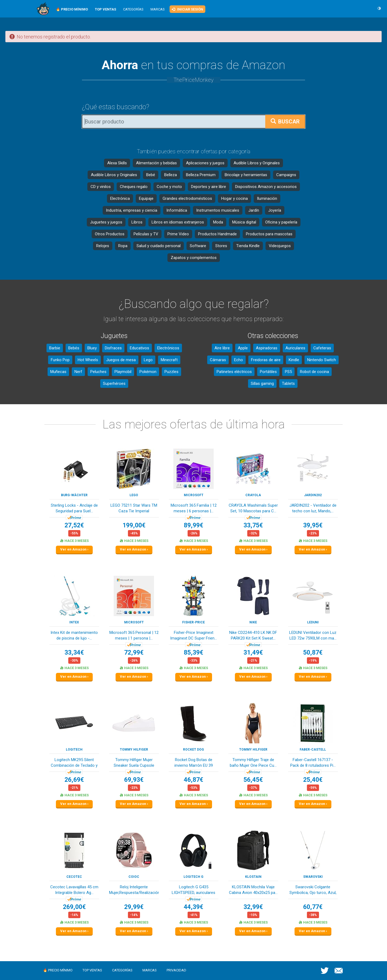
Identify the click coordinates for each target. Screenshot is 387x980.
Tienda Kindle (248, 246)
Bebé (151, 175)
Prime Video (178, 234)
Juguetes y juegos (106, 222)
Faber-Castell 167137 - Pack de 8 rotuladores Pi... (313, 763)
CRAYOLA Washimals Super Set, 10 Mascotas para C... (253, 508)
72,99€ (134, 653)
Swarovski (313, 877)
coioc (134, 877)
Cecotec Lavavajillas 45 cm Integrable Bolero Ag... (74, 890)
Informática (177, 210)
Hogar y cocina (234, 198)
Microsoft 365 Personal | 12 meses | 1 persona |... (134, 635)
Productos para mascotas (269, 234)
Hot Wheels (88, 360)
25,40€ (313, 780)
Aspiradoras (267, 348)
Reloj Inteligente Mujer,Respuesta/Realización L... (134, 890)
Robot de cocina (314, 372)
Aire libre (222, 348)
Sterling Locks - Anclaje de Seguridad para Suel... (74, 508)
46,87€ (193, 780)
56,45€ (253, 780)
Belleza (171, 175)
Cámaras (218, 360)
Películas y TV (146, 234)
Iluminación (267, 198)
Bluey (92, 348)
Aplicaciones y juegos (205, 163)
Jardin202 (313, 495)
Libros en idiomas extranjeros (178, 222)
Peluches (98, 372)
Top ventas (92, 970)
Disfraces (113, 348)
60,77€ (313, 907)
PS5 (288, 372)
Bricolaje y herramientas (246, 175)
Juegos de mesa (121, 360)
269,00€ (74, 907)
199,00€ (134, 525)
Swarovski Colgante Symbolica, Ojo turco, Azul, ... (313, 890)
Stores (221, 246)
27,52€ (74, 525)
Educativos (139, 348)
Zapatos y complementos (194, 258)
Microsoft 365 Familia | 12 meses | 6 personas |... (194, 508)
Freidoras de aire (266, 360)
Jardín (254, 210)
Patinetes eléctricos (234, 372)
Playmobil (123, 372)
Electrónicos (168, 348)
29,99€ (134, 907)
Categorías (133, 9)
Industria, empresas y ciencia (132, 210)
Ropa (123, 246)
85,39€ (193, 653)
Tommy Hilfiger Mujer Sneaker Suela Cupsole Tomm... (134, 763)
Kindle (294, 360)
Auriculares (295, 348)
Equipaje (146, 198)
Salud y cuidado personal (159, 246)
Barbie (55, 348)
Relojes (103, 246)
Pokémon (148, 372)
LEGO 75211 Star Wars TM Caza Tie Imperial (134, 508)
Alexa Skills (117, 163)
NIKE (253, 622)
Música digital (244, 222)
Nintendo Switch (322, 360)
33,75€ (253, 525)
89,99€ (193, 525)
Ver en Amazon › (74, 549)
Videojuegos (280, 246)
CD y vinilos (101, 187)
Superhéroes (114, 384)
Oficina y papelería (281, 222)
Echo (239, 360)
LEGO (134, 495)
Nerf (78, 372)
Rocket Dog (193, 750)
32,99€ (253, 907)
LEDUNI (313, 622)
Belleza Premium (201, 175)
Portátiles (268, 372)
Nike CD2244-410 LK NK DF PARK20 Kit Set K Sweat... (253, 635)
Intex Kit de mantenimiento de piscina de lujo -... (74, 635)
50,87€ (313, 653)
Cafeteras (322, 348)
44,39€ (193, 907)
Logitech (74, 750)
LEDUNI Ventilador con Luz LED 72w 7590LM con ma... (313, 635)
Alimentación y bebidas (156, 163)
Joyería (275, 210)
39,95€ (313, 525)
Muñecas (58, 372)
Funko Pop (60, 360)
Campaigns (286, 175)
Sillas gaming (262, 384)
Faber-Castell (313, 750)
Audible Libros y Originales (257, 163)
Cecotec (74, 877)
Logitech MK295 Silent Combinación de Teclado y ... (74, 763)
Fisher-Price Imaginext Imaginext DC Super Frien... (193, 635)
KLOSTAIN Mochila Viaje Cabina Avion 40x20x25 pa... (253, 890)
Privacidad (176, 970)
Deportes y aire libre (209, 187)
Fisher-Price (193, 622)
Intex (74, 622)
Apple (243, 348)
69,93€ (134, 780)
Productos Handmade (217, 234)
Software (198, 246)
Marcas (158, 9)
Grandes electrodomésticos (187, 198)
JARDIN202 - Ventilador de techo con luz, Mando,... (313, 508)
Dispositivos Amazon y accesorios (266, 187)
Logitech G (193, 877)
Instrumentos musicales (218, 210)
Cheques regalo (134, 187)
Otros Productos (110, 234)
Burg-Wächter (74, 495)
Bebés (74, 348)
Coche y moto (169, 187)
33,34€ (74, 653)
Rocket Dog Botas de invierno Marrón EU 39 (194, 763)
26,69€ (74, 780)
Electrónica (120, 198)
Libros (137, 222)
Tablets (288, 384)
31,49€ (253, 653)
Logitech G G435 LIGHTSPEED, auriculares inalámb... (193, 890)
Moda (218, 222)
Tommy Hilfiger (134, 750)
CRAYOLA (253, 495)
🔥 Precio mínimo (58, 970)
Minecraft (169, 360)
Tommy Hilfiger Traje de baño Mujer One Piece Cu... (253, 763)
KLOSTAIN (253, 877)
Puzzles (171, 372)
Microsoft (194, 495)
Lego (148, 360)
